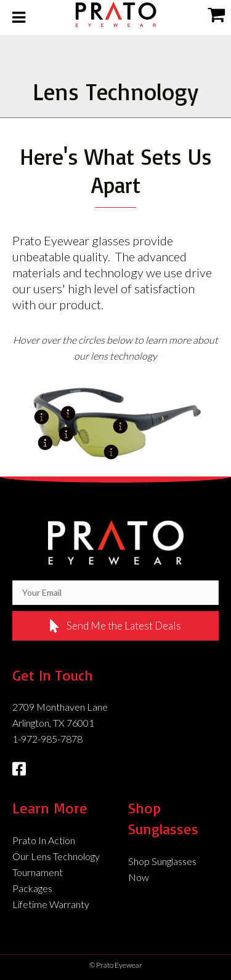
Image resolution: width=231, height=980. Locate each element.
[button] (115, 626)
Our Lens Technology (56, 856)
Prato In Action (44, 840)
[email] (115, 593)
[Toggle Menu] (19, 18)
